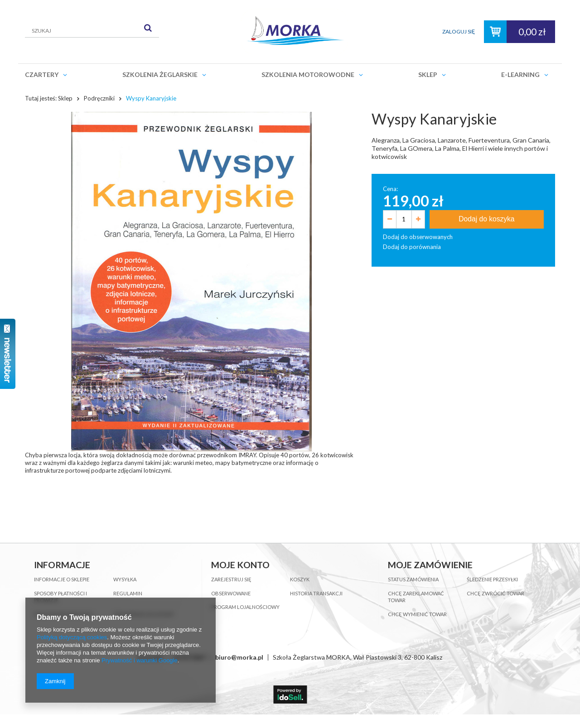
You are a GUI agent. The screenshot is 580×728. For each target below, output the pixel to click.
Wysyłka (125, 579)
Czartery (42, 74)
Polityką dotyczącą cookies (72, 637)
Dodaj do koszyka (486, 219)
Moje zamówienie (430, 565)
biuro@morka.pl (239, 657)
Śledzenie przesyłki (492, 579)
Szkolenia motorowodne (308, 74)
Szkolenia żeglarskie (160, 74)
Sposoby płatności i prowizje (60, 597)
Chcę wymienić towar (417, 614)
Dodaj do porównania (412, 247)
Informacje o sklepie (62, 579)
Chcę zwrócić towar (495, 593)
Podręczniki (99, 98)
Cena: (390, 189)
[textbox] (92, 31)
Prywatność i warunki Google (140, 660)
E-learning (520, 74)
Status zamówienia (413, 579)
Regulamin (128, 593)
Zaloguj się (459, 31)
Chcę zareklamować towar (416, 597)
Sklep (428, 74)
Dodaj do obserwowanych (418, 237)
